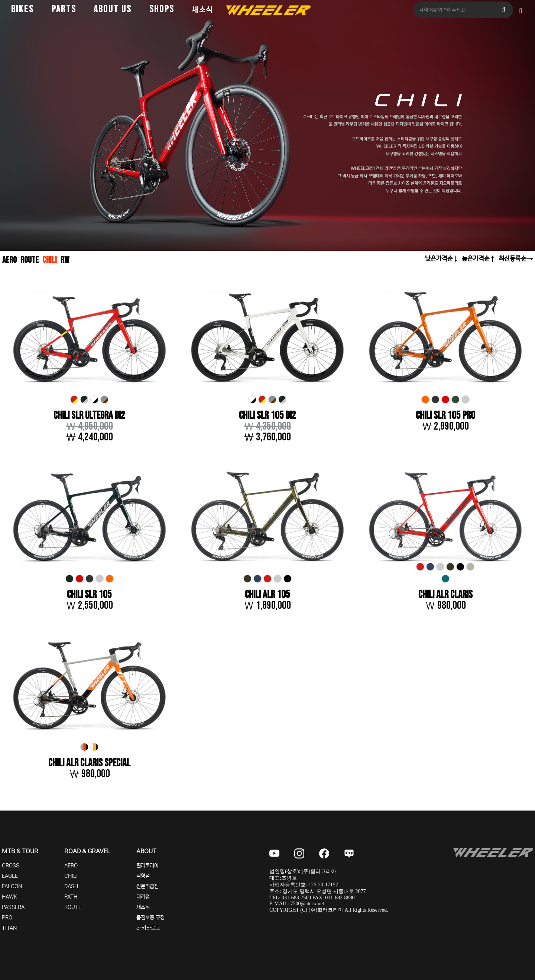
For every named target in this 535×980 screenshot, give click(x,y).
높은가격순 (476, 258)
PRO (7, 918)
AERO (9, 260)
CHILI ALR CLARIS (445, 595)
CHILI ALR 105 (267, 595)
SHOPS (162, 9)
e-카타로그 (148, 928)
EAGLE (10, 876)
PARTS (64, 9)
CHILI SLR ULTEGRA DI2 (89, 416)
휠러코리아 (147, 866)
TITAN (9, 928)
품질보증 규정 (150, 918)
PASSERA (13, 907)
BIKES (22, 9)
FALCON (12, 886)
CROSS (11, 866)
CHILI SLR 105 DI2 (267, 416)
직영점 (143, 876)
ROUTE (30, 260)
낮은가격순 (439, 258)
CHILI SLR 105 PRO (445, 416)
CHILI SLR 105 (89, 595)
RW (65, 260)
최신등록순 (513, 258)
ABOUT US (113, 9)
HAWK (9, 897)
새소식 (202, 10)
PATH (71, 897)
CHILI (50, 260)
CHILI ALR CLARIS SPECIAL (89, 763)
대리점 (143, 897)
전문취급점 (147, 886)
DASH (71, 886)
